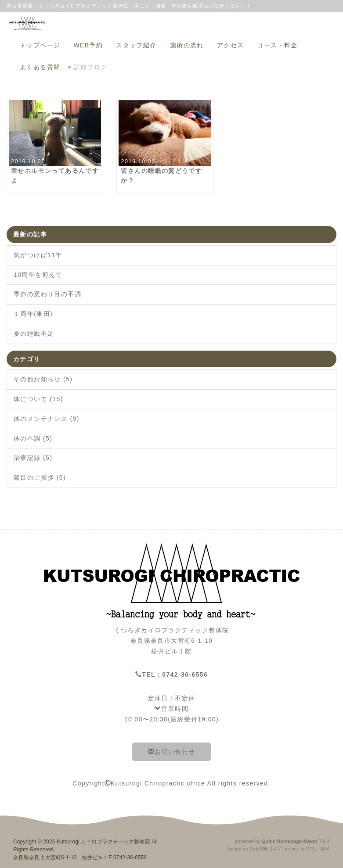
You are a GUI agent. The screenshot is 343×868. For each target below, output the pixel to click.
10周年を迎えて (38, 275)
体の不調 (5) (33, 438)
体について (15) (38, 399)
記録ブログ (90, 67)
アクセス (231, 45)
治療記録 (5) (33, 458)
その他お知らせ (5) (43, 379)
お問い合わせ (171, 752)
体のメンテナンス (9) (47, 419)
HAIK (324, 849)
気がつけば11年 (38, 255)
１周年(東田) (33, 314)
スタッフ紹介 (136, 45)
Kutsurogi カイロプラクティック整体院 (103, 842)
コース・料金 (277, 45)
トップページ (40, 45)
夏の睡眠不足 (34, 334)
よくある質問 (40, 67)
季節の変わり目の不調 (47, 294)
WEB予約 (88, 45)
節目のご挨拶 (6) (40, 477)
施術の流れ (187, 45)
